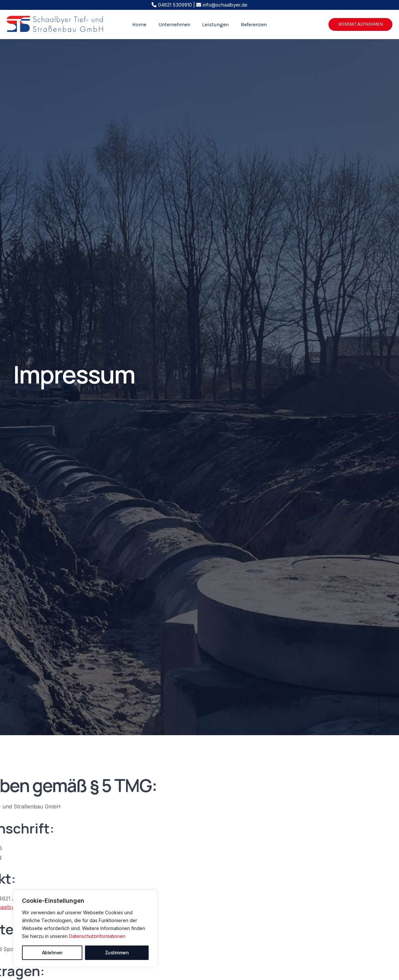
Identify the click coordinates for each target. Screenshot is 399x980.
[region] (85, 928)
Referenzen (252, 24)
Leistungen (215, 24)
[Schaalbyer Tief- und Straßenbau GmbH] (55, 24)
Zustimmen (117, 953)
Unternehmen (175, 24)
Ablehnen (52, 953)
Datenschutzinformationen (97, 936)
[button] (361, 24)
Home (142, 24)
